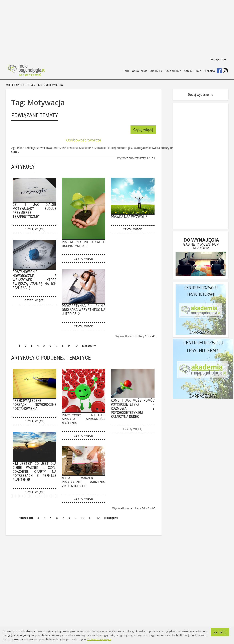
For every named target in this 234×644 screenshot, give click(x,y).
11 (90, 518)
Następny (89, 345)
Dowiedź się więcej (100, 639)
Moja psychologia (19, 85)
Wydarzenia (140, 71)
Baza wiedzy (173, 71)
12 (98, 518)
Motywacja (54, 85)
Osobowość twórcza (84, 140)
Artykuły (156, 71)
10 (76, 345)
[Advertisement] (117, 28)
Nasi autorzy (192, 71)
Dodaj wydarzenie (218, 59)
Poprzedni (26, 518)
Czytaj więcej (143, 129)
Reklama (209, 71)
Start (125, 71)
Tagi (39, 85)
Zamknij (220, 632)
